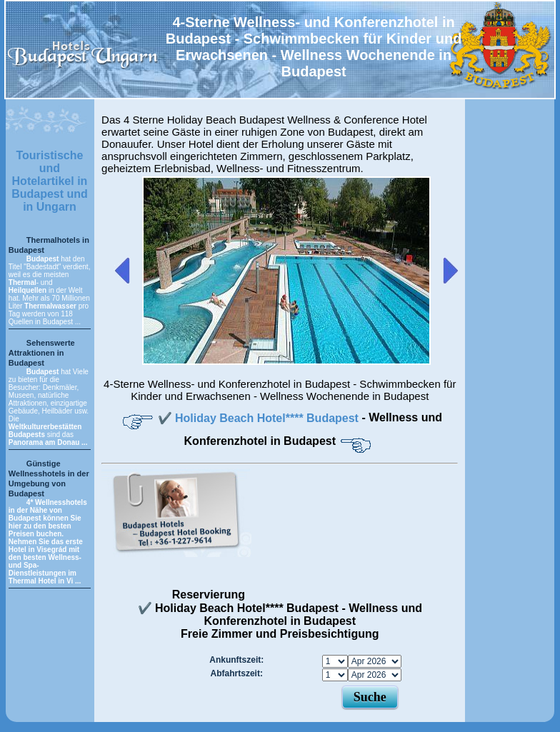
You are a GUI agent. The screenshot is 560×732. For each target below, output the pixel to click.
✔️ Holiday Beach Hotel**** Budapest (260, 418)
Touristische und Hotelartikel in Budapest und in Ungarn (50, 181)
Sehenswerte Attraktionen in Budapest (42, 353)
